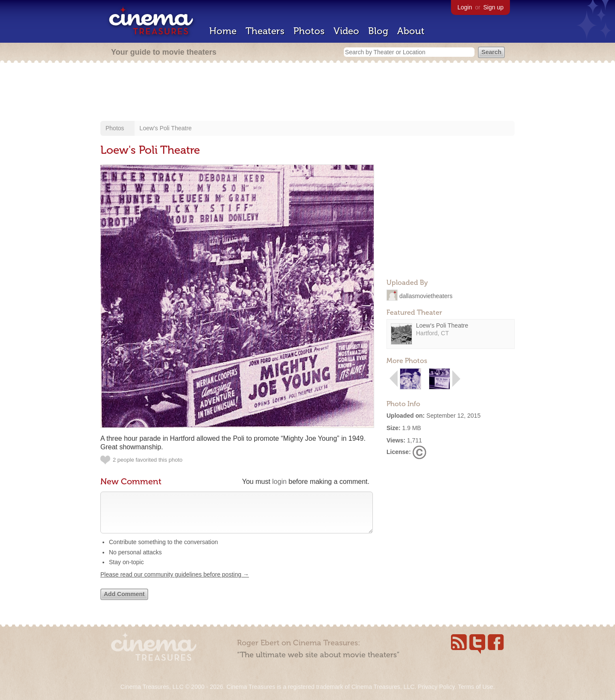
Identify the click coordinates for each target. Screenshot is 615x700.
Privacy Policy (436, 687)
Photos (309, 31)
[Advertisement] (307, 93)
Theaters (265, 31)
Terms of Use (475, 687)
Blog (378, 31)
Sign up (493, 7)
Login (465, 7)
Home (223, 31)
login (279, 482)
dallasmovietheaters (426, 296)
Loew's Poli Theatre (166, 128)
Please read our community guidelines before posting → (175, 583)
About (411, 31)
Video (346, 31)
